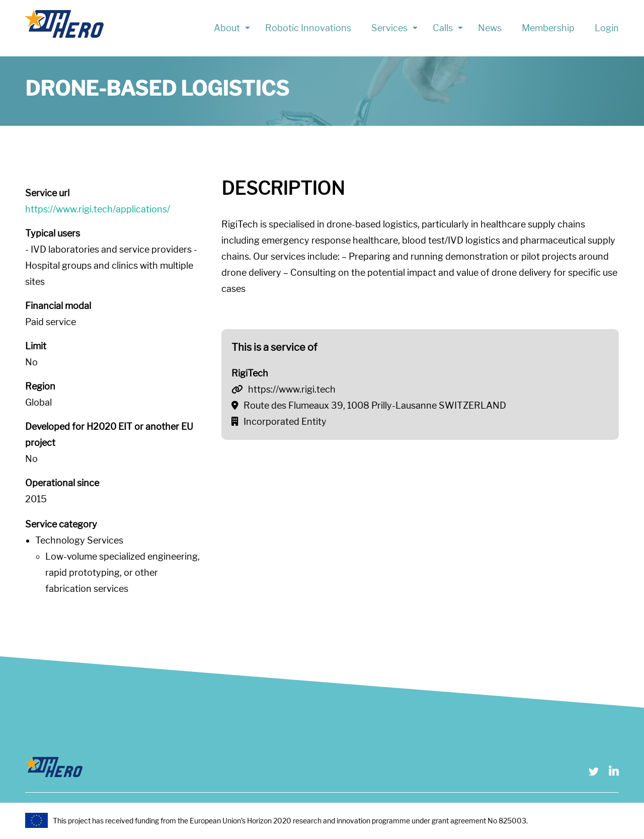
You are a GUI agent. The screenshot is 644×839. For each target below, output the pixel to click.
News (490, 28)
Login (607, 28)
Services (389, 28)
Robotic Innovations (308, 28)
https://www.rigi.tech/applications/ (98, 209)
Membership (548, 28)
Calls (443, 28)
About (227, 28)
